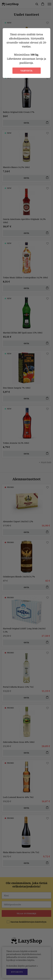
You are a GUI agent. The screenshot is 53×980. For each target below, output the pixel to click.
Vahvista (26, 71)
